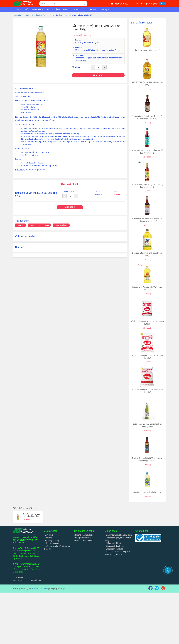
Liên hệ (105, 10)
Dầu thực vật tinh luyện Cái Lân (32, 129)
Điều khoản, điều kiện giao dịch (118, 535)
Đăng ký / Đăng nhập (150, 4)
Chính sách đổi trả (113, 543)
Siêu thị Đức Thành (40, 589)
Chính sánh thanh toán (115, 546)
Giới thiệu (48, 535)
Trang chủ (23, 10)
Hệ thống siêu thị (51, 541)
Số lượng (76, 67)
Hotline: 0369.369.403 (84, 541)
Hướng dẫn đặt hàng (58, 10)
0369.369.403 (122, 4)
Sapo (63, 589)
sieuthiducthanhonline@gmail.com (27, 580)
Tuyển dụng (49, 538)
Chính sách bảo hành (114, 549)
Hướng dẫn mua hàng (84, 535)
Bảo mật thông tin (52, 543)
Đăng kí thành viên (83, 538)
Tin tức (76, 10)
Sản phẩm (38, 10)
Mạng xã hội (90, 10)
